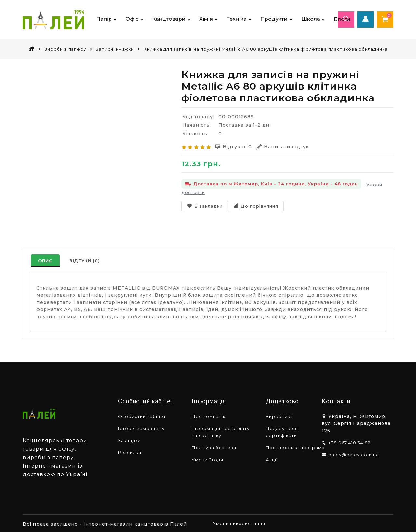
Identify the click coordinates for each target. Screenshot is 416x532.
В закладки (205, 205)
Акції (272, 459)
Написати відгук (287, 146)
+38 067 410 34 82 (349, 442)
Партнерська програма (295, 447)
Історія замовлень (141, 427)
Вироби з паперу (65, 49)
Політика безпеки (214, 447)
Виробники (279, 415)
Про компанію (209, 415)
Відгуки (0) (86, 261)
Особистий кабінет (142, 415)
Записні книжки (115, 49)
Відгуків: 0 (236, 146)
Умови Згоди (208, 459)
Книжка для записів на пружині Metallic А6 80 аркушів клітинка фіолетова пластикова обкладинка (266, 49)
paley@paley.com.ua (354, 454)
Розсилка (130, 451)
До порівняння (256, 205)
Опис (46, 261)
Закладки (129, 439)
